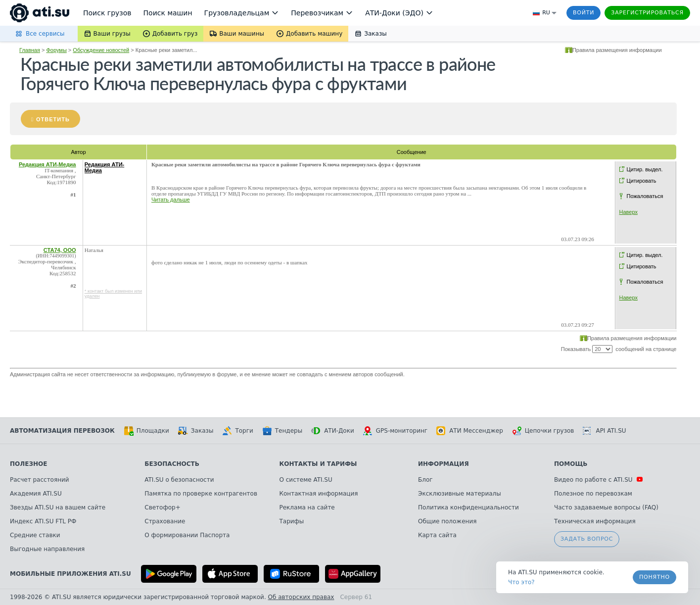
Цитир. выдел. (645, 169)
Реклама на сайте (307, 507)
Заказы (196, 431)
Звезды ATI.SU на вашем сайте (58, 507)
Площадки (146, 431)
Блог (425, 480)
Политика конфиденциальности (468, 507)
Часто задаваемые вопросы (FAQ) (606, 507)
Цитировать (642, 181)
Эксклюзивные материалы (460, 494)
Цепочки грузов (543, 431)
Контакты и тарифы (318, 464)
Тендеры (282, 431)
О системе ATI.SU (306, 480)
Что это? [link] (521, 582)
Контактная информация (319, 494)
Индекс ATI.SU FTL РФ (43, 521)
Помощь (571, 464)
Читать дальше (171, 200)
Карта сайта (437, 535)
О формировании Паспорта (187, 535)
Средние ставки (35, 535)
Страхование (165, 521)
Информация (443, 464)
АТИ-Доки (333, 431)
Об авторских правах (301, 597)
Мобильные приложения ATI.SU (70, 574)
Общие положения (447, 521)
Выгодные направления (47, 549)
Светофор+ (162, 507)
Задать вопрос (587, 539)
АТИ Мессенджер (470, 431)
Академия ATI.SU (36, 494)
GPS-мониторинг (395, 431)
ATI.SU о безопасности (179, 480)
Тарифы (292, 521)
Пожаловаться (645, 196)
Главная (30, 50)
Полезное (28, 464)
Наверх (629, 212)
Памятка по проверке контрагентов (201, 494)
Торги (237, 431)
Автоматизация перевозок (62, 431)
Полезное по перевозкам (593, 494)
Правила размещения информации (617, 50)
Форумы (56, 50)
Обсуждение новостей (101, 50)
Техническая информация (595, 521)
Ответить (53, 119)
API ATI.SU (604, 431)
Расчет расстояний (40, 480)
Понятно (654, 577)
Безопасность (172, 464)
